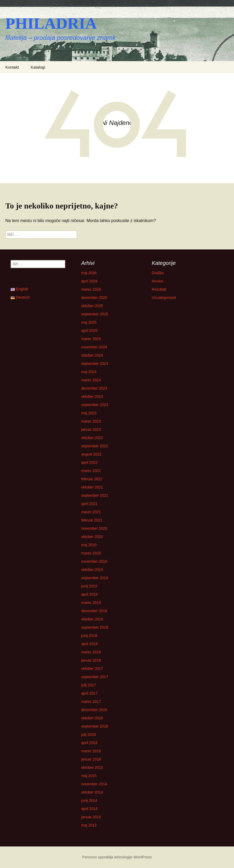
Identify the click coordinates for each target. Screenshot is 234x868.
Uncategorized (164, 298)
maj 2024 (89, 372)
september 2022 (95, 446)
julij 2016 (89, 735)
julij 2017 (89, 685)
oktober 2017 (92, 669)
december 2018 (94, 611)
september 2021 (95, 495)
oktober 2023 (92, 397)
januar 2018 (91, 660)
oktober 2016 (92, 718)
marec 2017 (91, 702)
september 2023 (95, 405)
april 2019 (89, 594)
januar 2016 (91, 759)
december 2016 (94, 710)
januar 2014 (91, 817)
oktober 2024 (92, 355)
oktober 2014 (92, 792)
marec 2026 (91, 289)
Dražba (158, 273)
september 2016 (95, 726)
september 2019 (95, 578)
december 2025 (94, 298)
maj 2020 (89, 545)
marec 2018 (91, 652)
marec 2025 (91, 339)
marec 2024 (91, 380)
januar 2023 (91, 429)
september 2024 (95, 364)
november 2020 (94, 528)
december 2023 (94, 388)
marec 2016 (91, 751)
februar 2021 (92, 520)
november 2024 (94, 347)
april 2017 (89, 693)
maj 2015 (89, 776)
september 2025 (95, 314)
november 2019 (94, 561)
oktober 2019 (92, 570)
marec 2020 (91, 553)
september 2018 (95, 627)
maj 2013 (89, 825)
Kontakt (12, 67)
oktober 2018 (92, 619)
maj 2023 (89, 413)
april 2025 (89, 331)
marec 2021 (91, 512)
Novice (157, 281)
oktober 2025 (92, 306)
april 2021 (89, 504)
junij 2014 (89, 800)
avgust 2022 (91, 454)
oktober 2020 (92, 537)
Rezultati (159, 289)
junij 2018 (89, 636)
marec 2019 (91, 603)
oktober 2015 (92, 767)
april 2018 (89, 644)
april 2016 (89, 743)
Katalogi (38, 67)
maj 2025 (89, 322)
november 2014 (94, 784)
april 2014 (89, 809)
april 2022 (89, 462)
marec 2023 (91, 421)
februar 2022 (92, 479)
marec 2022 (91, 471)
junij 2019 (89, 586)
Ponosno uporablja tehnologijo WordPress (117, 857)
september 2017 (95, 677)
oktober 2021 (92, 487)
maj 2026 (89, 273)
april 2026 (89, 281)
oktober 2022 (92, 438)
